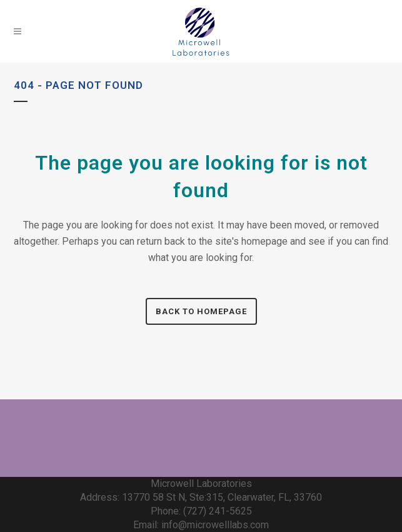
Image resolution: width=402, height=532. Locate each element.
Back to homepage (201, 311)
